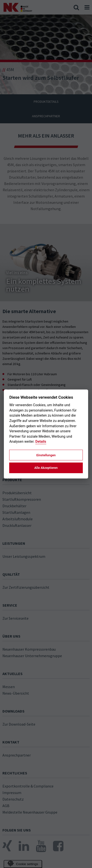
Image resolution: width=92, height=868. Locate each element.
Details (41, 442)
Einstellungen (46, 455)
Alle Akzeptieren (46, 468)
